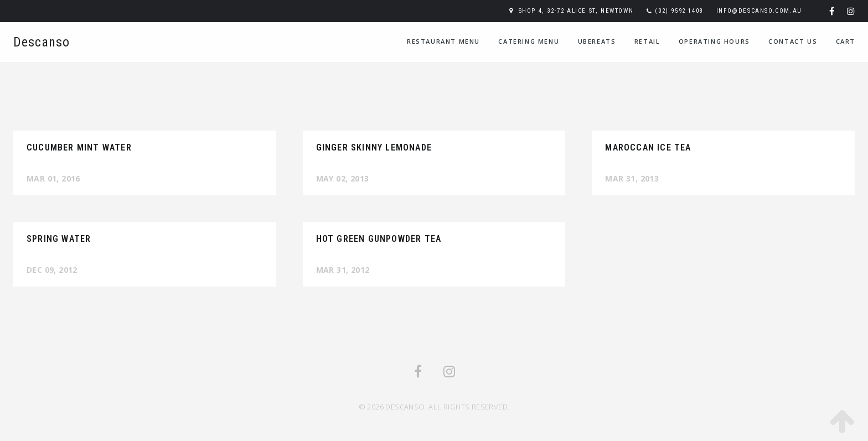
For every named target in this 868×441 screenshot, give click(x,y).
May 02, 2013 (343, 178)
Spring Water (59, 239)
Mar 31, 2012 (343, 270)
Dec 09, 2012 (52, 270)
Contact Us (793, 41)
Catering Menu (529, 41)
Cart (846, 41)
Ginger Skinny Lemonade (374, 147)
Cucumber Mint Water (79, 147)
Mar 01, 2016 (53, 178)
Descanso (42, 42)
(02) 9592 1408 (679, 11)
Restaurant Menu (443, 41)
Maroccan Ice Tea (648, 147)
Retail (647, 41)
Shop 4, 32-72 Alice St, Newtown (576, 11)
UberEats (597, 41)
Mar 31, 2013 (632, 178)
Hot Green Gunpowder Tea (379, 239)
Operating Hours (714, 41)
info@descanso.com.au (759, 11)
